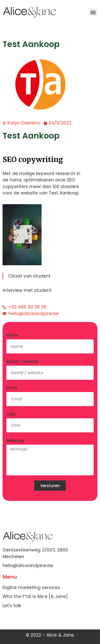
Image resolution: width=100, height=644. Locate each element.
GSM (11, 414)
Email (12, 388)
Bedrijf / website (22, 361)
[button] (93, 12)
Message (15, 440)
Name (12, 335)
